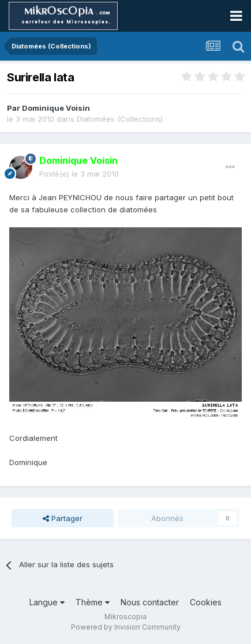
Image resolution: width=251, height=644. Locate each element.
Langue (47, 602)
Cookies (206, 602)
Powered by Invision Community (126, 627)
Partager (63, 518)
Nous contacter (150, 602)
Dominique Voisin (56, 108)
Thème (93, 602)
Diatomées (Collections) (120, 119)
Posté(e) (79, 174)
